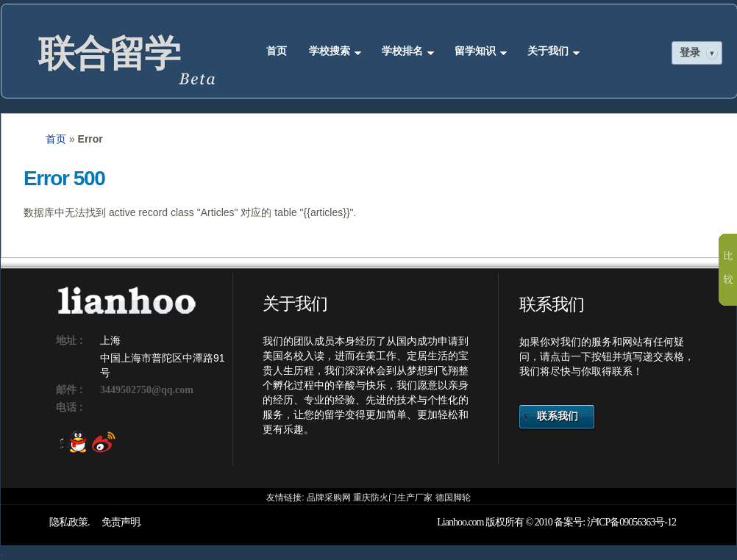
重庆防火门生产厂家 (393, 498)
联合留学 (109, 54)
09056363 (637, 522)
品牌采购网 (329, 498)
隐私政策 (68, 522)
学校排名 (408, 51)
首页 (277, 51)
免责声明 (121, 522)
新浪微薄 (100, 442)
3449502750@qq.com (147, 390)
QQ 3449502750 (74, 442)
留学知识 (481, 51)
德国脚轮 (453, 498)
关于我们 (554, 51)
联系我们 (558, 416)
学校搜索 (335, 51)
